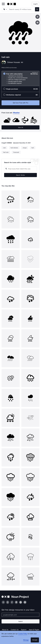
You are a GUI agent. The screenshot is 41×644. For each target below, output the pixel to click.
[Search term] (22, 9)
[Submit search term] (37, 9)
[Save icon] (37, 17)
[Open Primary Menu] (3, 4)
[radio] (20, 78)
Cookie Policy (23, 634)
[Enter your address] (20, 615)
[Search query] (20, 169)
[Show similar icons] (37, 23)
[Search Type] (5, 9)
